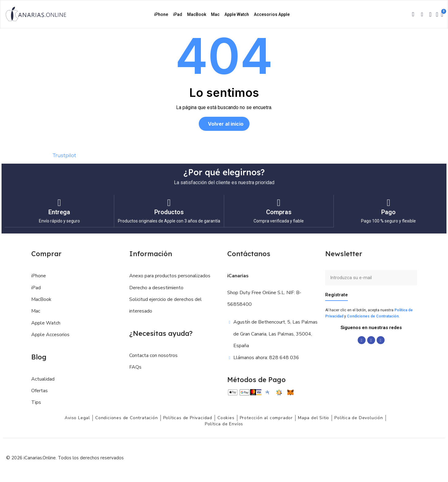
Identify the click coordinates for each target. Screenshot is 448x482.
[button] (413, 14)
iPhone (161, 14)
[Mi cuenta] (437, 14)
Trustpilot (64, 155)
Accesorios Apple (272, 14)
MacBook (197, 14)
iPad (178, 14)
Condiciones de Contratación (373, 316)
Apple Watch (237, 14)
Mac (215, 14)
